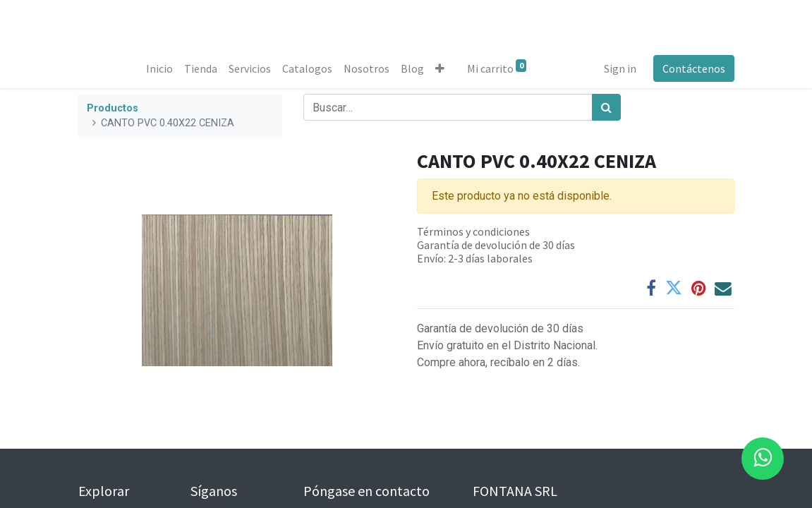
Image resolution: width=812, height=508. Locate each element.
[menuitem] (159, 68)
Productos (113, 108)
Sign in (620, 68)
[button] (440, 68)
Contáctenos (694, 68)
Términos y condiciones (473, 231)
